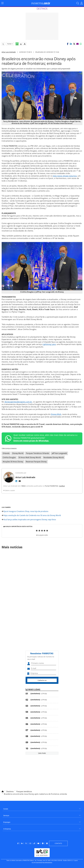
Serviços (6, 816)
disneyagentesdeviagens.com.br (18, 402)
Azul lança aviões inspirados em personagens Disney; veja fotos (29, 520)
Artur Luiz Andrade (9, 52)
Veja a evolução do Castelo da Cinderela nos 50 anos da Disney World (31, 515)
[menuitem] (42, 808)
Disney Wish (56, 414)
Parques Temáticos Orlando (38, 453)
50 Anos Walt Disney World (30, 457)
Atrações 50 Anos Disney (13, 462)
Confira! (62, 486)
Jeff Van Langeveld (59, 453)
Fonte (10, 44)
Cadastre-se (42, 680)
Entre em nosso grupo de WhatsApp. (31, 441)
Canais (6, 809)
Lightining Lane (49, 344)
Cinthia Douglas (9, 457)
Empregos (7, 822)
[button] (68, 44)
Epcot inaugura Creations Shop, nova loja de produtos (25, 511)
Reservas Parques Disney (36, 462)
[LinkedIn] (16, 481)
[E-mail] (20, 481)
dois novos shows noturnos (65, 176)
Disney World (18, 453)
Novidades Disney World (54, 457)
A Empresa (7, 829)
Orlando (6, 453)
